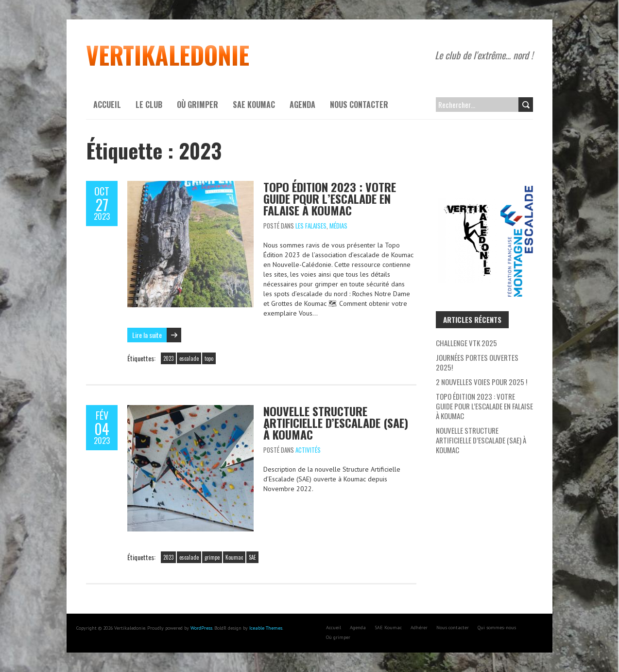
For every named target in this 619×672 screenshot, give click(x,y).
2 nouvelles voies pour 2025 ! (481, 382)
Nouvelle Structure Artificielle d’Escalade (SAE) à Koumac (336, 423)
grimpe (212, 557)
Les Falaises (311, 226)
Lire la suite (147, 335)
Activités (308, 450)
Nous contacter (359, 105)
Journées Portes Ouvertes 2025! (477, 362)
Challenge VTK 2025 (466, 343)
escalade (189, 358)
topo (209, 358)
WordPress (201, 628)
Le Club (149, 105)
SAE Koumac (254, 105)
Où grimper (198, 105)
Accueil (107, 105)
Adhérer (419, 628)
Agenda (302, 105)
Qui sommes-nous (497, 628)
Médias (338, 226)
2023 (168, 358)
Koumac (234, 557)
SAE (252, 557)
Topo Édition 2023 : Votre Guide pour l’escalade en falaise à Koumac (330, 198)
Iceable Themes (266, 628)
